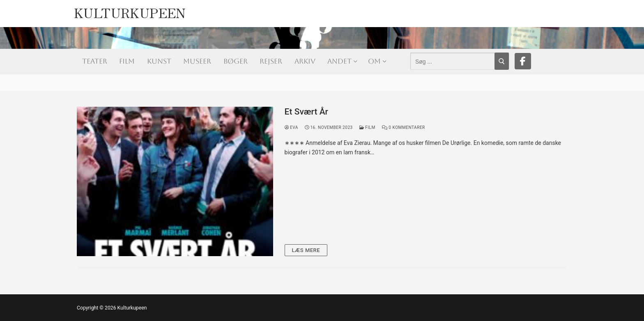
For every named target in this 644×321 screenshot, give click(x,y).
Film (367, 127)
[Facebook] (523, 61)
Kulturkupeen (130, 10)
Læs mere (306, 250)
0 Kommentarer (404, 127)
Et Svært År (306, 112)
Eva (291, 127)
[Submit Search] (502, 61)
